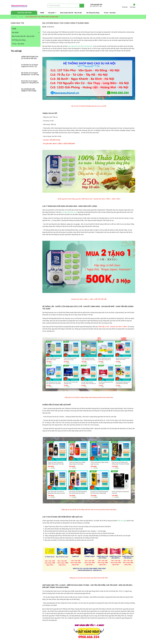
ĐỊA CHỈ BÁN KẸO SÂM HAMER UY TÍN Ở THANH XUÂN (29, 91)
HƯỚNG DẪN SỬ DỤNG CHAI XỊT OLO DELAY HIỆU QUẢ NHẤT (30, 58)
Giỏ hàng (133, 6)
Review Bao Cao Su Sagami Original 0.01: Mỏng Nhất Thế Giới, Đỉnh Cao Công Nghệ (30, 83)
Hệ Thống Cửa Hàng (93, 13)
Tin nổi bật (16, 51)
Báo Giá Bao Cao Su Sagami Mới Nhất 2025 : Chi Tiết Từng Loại (30, 75)
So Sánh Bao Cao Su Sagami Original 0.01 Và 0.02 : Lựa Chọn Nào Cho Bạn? (30, 67)
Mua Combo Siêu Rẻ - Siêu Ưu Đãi (71, 13)
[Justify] (82, 6)
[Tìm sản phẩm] (66, 6)
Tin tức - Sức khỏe (110, 13)
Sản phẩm (51, 13)
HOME (42, 13)
